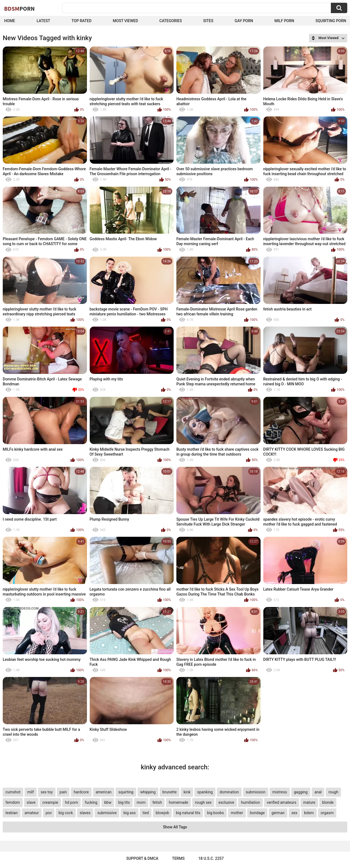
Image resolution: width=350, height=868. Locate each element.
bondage (257, 813)
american (104, 792)
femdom (13, 802)
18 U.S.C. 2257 (211, 858)
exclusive (226, 802)
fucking (91, 802)
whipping (148, 792)
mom (141, 802)
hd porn (72, 802)
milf (31, 792)
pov (49, 813)
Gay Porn (244, 21)
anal (318, 792)
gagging (301, 792)
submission (256, 792)
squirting (126, 792)
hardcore (81, 792)
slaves (85, 813)
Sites (208, 21)
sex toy (47, 792)
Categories (171, 21)
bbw (108, 802)
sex (294, 813)
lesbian (12, 813)
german (278, 813)
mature (309, 802)
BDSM (19, 8)
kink (187, 792)
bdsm (309, 813)
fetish (157, 802)
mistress (280, 792)
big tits (124, 802)
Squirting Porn (331, 21)
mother (237, 813)
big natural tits (188, 813)
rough (333, 792)
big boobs (215, 813)
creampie (50, 802)
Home (10, 21)
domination (229, 792)
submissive (107, 813)
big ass (129, 813)
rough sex (203, 802)
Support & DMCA (142, 858)
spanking (205, 792)
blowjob (162, 813)
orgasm (327, 813)
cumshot (13, 792)
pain (63, 792)
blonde (328, 802)
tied (146, 813)
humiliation (250, 802)
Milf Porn (284, 21)
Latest (43, 21)
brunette (170, 792)
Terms (178, 858)
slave (31, 802)
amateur (32, 813)
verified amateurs (282, 802)
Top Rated (81, 21)
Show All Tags (175, 827)
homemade (178, 802)
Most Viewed (126, 21)
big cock (66, 813)
